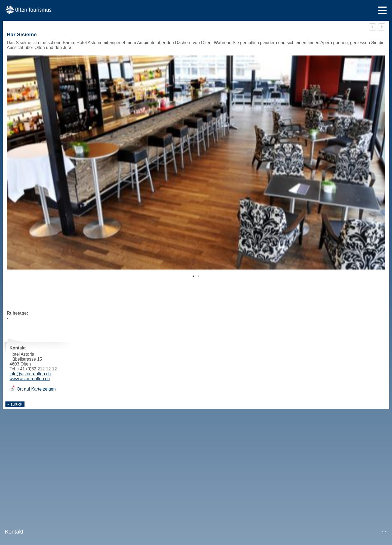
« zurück (15, 404)
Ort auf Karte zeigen (36, 389)
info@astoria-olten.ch (30, 374)
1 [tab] (193, 276)
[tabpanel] (196, 163)
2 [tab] (199, 276)
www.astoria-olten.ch (30, 379)
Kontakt (14, 532)
